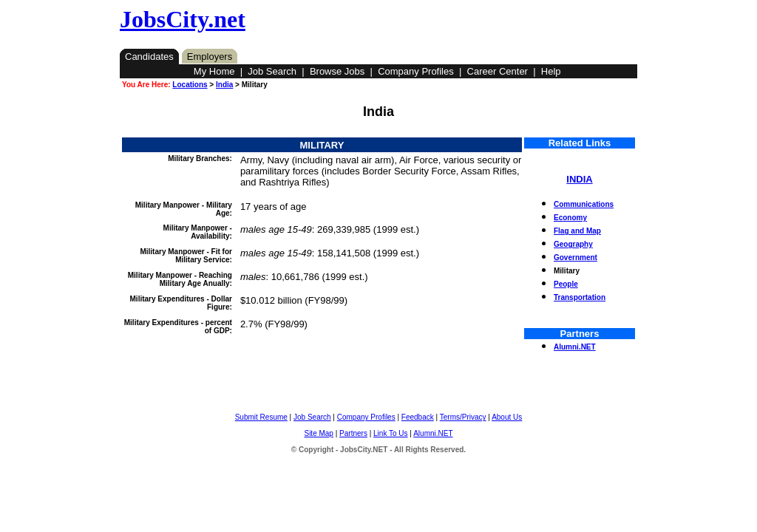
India (224, 85)
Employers (210, 57)
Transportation (580, 297)
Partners (353, 433)
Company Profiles (416, 71)
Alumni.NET (575, 347)
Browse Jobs (337, 71)
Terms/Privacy (463, 417)
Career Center (498, 71)
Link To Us (391, 433)
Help (551, 71)
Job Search (272, 71)
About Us (507, 417)
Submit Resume (261, 417)
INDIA (579, 179)
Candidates (149, 57)
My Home (214, 71)
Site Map (318, 433)
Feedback (418, 417)
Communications (584, 204)
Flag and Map (577, 231)
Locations (190, 85)
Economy (570, 218)
